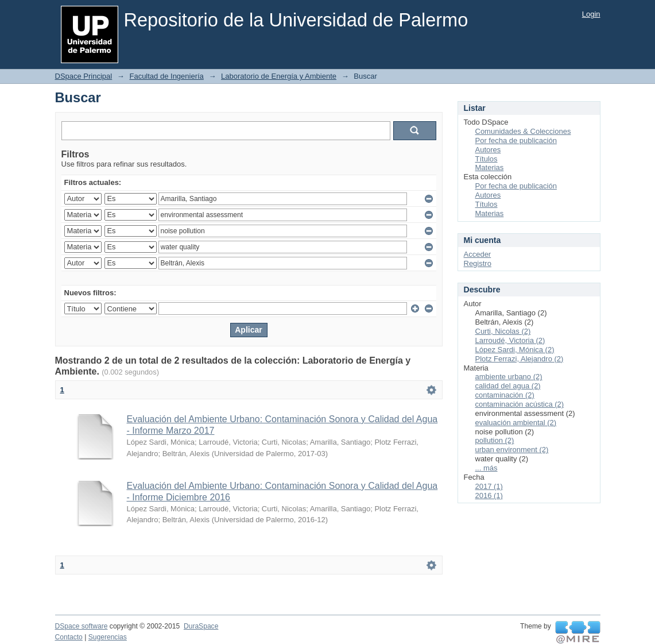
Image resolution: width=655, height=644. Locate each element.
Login (591, 14)
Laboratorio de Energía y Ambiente (279, 76)
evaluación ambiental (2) (516, 423)
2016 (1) (489, 495)
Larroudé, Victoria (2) (510, 340)
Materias (490, 167)
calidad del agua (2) (508, 386)
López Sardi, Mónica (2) (515, 350)
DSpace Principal (84, 76)
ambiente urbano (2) (509, 377)
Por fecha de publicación (516, 140)
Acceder (478, 254)
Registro (478, 263)
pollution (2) (495, 440)
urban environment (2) (512, 450)
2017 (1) (489, 486)
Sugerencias (108, 637)
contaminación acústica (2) (520, 404)
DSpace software (82, 626)
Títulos (487, 159)
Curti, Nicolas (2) (503, 331)
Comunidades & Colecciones (523, 131)
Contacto (69, 637)
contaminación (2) (505, 395)
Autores (488, 150)
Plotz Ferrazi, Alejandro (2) (520, 359)
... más (487, 468)
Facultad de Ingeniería (166, 76)
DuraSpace (201, 626)
